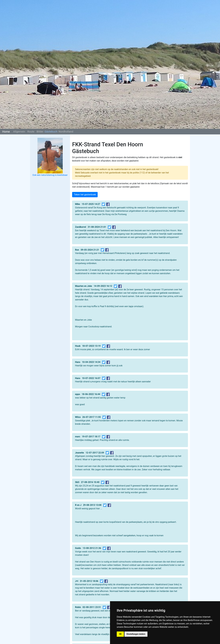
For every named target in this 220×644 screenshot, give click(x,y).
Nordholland (66, 132)
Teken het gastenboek (85, 195)
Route (31, 132)
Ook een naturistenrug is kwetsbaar (50, 175)
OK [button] (120, 634)
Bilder (40, 132)
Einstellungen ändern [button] (136, 634)
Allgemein (19, 132)
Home (6, 132)
